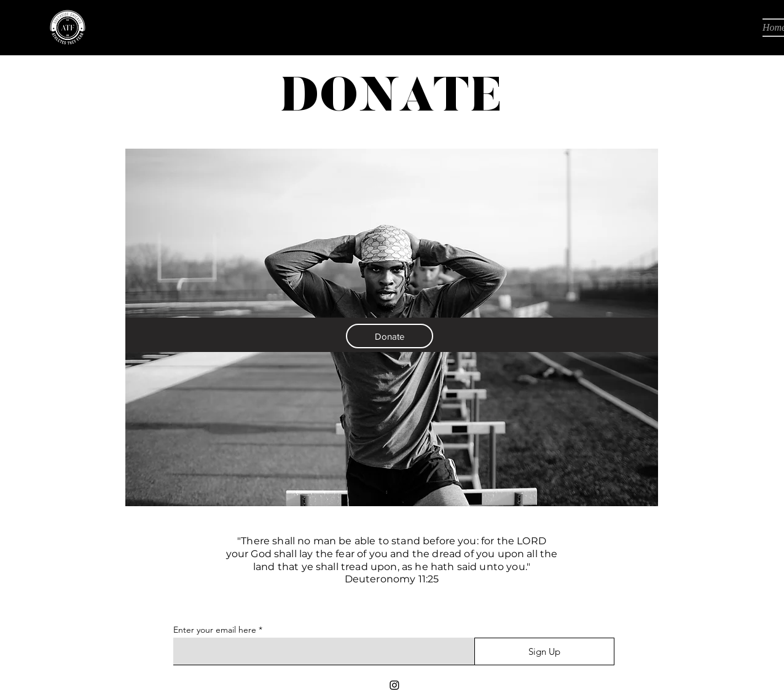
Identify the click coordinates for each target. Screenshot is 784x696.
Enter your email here (215, 630)
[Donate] (390, 336)
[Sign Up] (544, 651)
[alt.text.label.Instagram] (394, 685)
